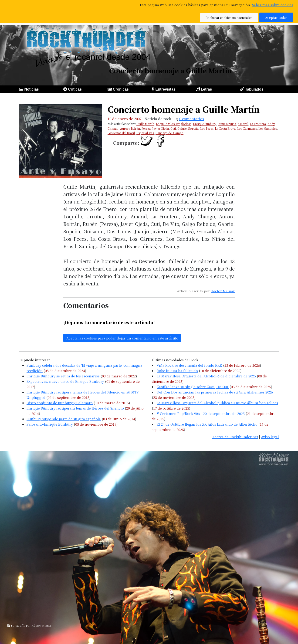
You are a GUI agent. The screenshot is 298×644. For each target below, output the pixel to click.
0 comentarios (192, 119)
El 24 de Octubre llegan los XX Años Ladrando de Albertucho (207, 424)
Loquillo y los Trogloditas (174, 124)
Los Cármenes (247, 128)
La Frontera (258, 124)
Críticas (75, 89)
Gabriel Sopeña (188, 128)
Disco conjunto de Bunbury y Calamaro (60, 403)
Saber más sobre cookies (273, 5)
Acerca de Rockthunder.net (235, 437)
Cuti (173, 128)
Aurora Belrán (130, 128)
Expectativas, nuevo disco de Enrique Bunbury (65, 381)
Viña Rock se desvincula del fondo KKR (189, 365)
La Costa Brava (225, 128)
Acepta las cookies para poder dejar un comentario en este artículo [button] (122, 338)
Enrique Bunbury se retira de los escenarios (63, 376)
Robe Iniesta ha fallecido (177, 371)
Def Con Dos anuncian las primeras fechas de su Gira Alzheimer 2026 (215, 392)
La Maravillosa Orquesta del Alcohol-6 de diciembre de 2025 (206, 376)
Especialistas (145, 133)
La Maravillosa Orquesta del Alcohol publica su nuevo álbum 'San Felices (217, 403)
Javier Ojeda (161, 128)
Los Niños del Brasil (121, 133)
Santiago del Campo (169, 133)
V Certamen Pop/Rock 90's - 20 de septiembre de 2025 (201, 413)
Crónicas (121, 89)
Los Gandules (268, 128)
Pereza (146, 128)
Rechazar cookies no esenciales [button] (229, 18)
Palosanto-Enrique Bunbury (50, 424)
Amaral (243, 124)
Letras (206, 89)
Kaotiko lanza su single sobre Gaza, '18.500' (193, 387)
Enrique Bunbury (205, 124)
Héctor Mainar (223, 291)
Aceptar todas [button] (276, 17)
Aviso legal (270, 437)
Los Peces (207, 128)
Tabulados (254, 89)
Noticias (31, 89)
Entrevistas (165, 89)
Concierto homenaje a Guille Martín (184, 109)
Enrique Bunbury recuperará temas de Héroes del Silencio (75, 408)
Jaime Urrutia (227, 124)
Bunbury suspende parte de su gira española (64, 419)
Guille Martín (145, 124)
